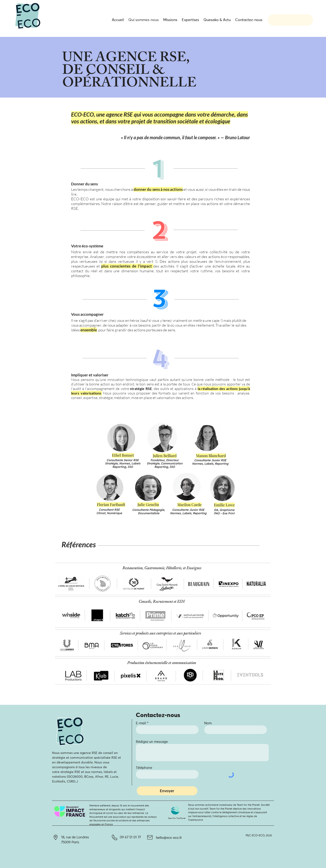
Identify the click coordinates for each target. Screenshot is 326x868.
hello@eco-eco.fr (169, 837)
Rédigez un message (152, 742)
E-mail (141, 723)
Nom (208, 723)
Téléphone (144, 768)
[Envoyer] (167, 791)
